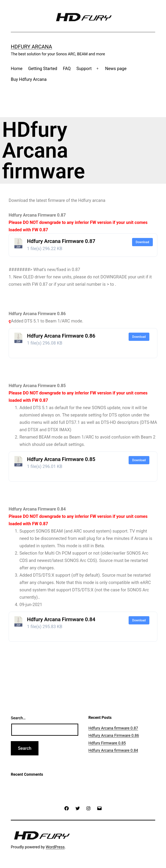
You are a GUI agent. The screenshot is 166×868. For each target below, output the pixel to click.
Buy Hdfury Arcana (29, 79)
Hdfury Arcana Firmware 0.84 (61, 619)
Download (142, 242)
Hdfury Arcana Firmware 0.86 (61, 336)
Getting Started (43, 69)
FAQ (67, 69)
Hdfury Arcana (31, 47)
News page (116, 69)
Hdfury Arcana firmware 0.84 (113, 750)
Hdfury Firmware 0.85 (107, 743)
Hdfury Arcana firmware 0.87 (113, 728)
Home (17, 69)
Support (84, 69)
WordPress (55, 847)
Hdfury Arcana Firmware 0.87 (61, 241)
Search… (18, 718)
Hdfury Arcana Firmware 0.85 (61, 459)
